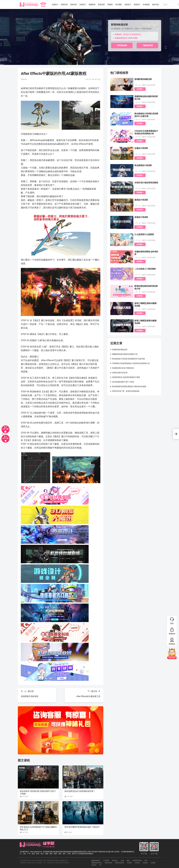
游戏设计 (83, 4)
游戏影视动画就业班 (143, 79)
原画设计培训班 (141, 217)
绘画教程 (146, 4)
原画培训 (74, 4)
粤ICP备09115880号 (63, 863)
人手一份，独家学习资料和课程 (145, 85)
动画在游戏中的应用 (120, 373)
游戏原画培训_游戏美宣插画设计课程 (126, 377)
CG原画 (145, 863)
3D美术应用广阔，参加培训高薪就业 (126, 391)
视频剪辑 (92, 4)
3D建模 (110, 4)
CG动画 (137, 863)
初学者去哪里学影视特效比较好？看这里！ (83, 827)
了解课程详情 (147, 45)
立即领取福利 (122, 45)
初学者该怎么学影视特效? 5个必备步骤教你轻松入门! (38, 828)
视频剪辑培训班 (97, 863)
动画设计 (128, 4)
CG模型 (129, 863)
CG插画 (153, 863)
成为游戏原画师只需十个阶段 (123, 382)
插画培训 (64, 4)
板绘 (128, 861)
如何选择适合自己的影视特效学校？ (80, 791)
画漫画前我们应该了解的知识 (123, 368)
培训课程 (118, 4)
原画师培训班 (137, 861)
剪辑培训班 (108, 863)
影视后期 (101, 4)
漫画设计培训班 (141, 200)
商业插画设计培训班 (143, 165)
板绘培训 (156, 4)
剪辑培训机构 (120, 863)
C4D (146, 861)
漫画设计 (137, 4)
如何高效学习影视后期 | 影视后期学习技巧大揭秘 (38, 792)
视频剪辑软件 (96, 861)
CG (100, 865)
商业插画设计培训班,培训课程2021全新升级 (128, 359)
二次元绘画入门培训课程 (145, 269)
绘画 (122, 861)
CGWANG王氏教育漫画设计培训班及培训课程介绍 (131, 363)
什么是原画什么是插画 (144, 234)
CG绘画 (94, 865)
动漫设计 (55, 4)
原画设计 (115, 861)
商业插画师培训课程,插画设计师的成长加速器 (129, 386)
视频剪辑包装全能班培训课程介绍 (125, 354)
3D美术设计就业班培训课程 (146, 183)
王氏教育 (106, 861)
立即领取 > (140, 89)
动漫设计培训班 (141, 148)
